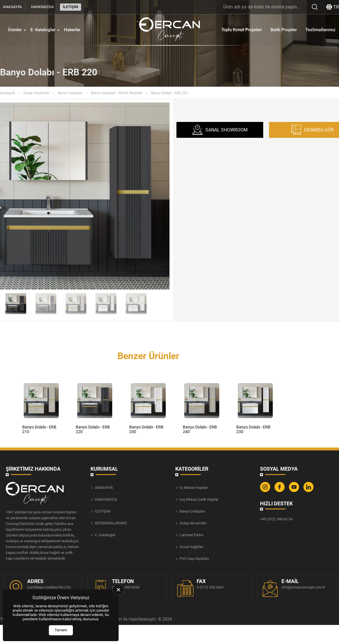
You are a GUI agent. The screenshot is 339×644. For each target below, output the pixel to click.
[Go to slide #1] (16, 304)
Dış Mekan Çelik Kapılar (199, 499)
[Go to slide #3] (76, 304)
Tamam (61, 630)
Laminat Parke (191, 535)
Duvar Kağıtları (191, 547)
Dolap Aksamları (36, 93)
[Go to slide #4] (106, 304)
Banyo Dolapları (70, 93)
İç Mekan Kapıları (194, 488)
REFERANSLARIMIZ (111, 523)
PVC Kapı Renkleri (194, 559)
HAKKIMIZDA (42, 7)
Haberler (72, 30)
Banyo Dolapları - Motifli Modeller (117, 93)
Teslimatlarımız (320, 30)
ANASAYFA (12, 7)
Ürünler (15, 30)
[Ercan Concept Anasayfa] (169, 30)
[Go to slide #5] (136, 304)
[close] (118, 590)
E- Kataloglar (43, 30)
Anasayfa (8, 93)
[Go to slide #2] (46, 304)
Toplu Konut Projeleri (242, 30)
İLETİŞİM (70, 7)
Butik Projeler (284, 30)
